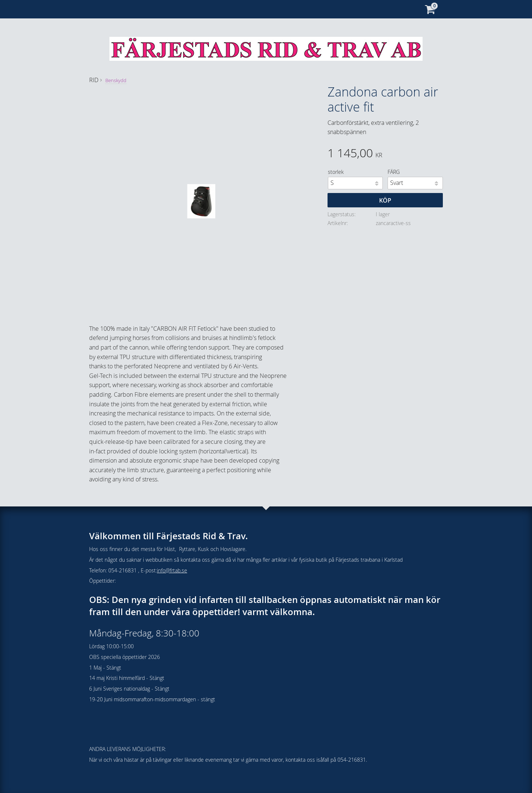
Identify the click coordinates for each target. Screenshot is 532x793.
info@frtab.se (172, 570)
